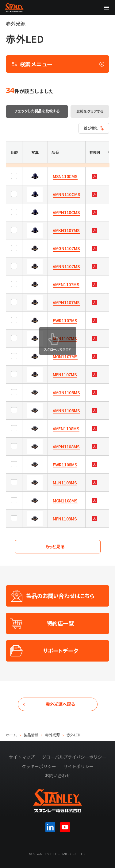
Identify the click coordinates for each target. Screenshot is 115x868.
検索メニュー (58, 64)
